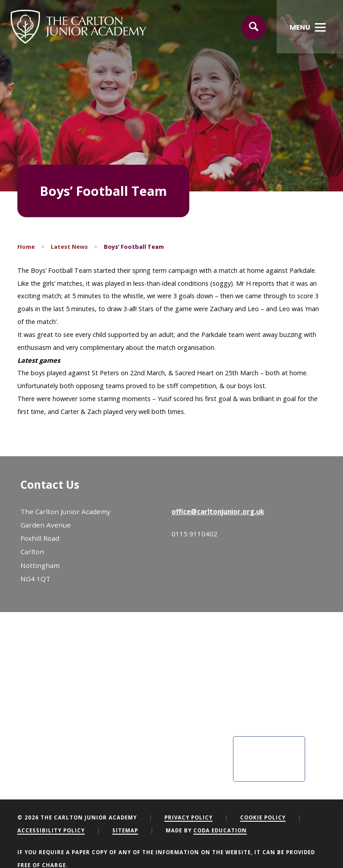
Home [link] (26, 247)
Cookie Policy (263, 817)
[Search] (254, 28)
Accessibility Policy (51, 830)
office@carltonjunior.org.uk (218, 511)
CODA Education (220, 830)
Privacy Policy (188, 817)
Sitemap (125, 830)
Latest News (69, 247)
